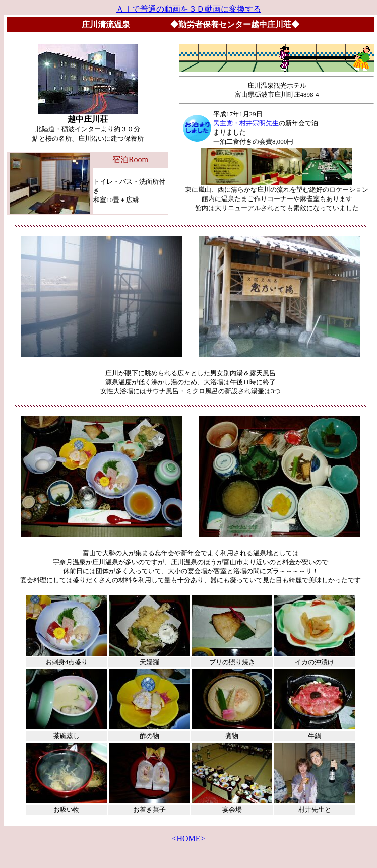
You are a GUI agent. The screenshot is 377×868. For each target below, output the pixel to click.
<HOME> (188, 839)
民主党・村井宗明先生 (246, 123)
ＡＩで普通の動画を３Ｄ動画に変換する (188, 9)
